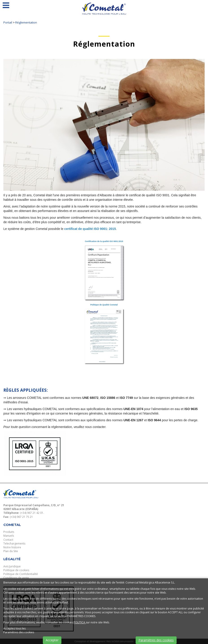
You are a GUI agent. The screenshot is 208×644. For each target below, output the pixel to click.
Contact (8, 540)
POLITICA (80, 622)
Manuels (9, 536)
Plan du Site (11, 551)
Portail (8, 22)
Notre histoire (12, 547)
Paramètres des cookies (156, 640)
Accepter (52, 640)
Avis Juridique (12, 566)
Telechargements (14, 544)
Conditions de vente (16, 578)
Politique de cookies (16, 570)
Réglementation (26, 22)
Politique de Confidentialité (21, 574)
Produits (9, 532)
